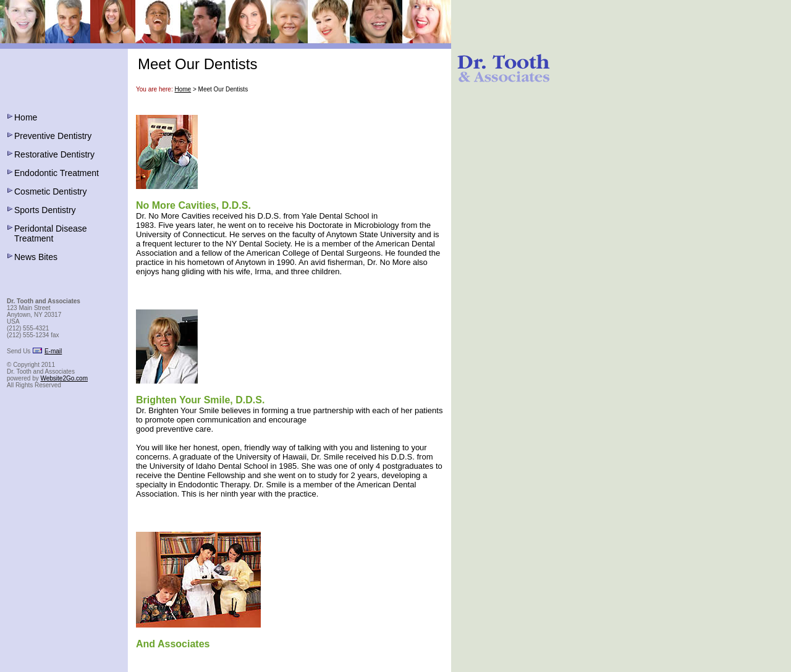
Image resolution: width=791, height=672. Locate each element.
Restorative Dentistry (54, 154)
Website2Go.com (64, 378)
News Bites (36, 257)
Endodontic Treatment (57, 173)
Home (26, 117)
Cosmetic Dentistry (50, 191)
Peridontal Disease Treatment (51, 233)
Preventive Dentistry (53, 136)
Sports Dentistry (45, 210)
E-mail (53, 351)
